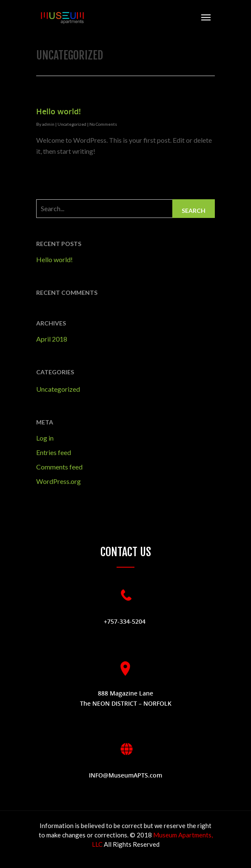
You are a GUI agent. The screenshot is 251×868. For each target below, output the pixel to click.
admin (48, 124)
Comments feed (59, 467)
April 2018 (52, 339)
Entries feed (54, 452)
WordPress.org (58, 481)
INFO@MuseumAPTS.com (125, 775)
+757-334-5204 (125, 621)
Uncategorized (72, 124)
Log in (45, 438)
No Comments (103, 124)
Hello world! (58, 111)
